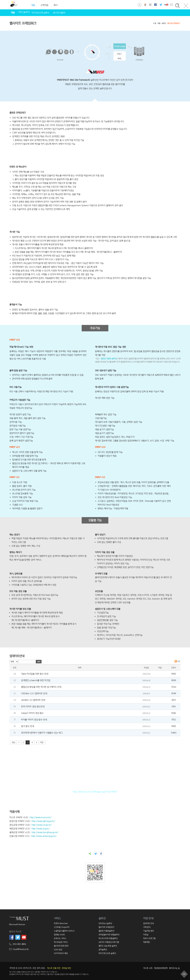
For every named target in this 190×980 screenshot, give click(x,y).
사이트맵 (150, 5)
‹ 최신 (13, 742)
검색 (39, 662)
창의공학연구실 (145, 5)
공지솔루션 (103, 949)
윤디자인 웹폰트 (59, 13)
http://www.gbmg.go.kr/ (43, 821)
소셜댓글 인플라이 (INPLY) (64, 931)
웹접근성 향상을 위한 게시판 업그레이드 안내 (41, 687)
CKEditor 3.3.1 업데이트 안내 (34, 693)
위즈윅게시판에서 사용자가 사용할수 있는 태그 (42, 733)
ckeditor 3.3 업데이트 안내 (33, 700)
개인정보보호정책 (161, 968)
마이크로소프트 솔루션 (40, 13)
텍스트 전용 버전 (54, 968)
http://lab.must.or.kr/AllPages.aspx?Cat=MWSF (95, 792)
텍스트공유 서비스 (61, 942)
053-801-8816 (19, 944)
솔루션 (164, 23)
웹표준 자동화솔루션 (106, 931)
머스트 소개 (148, 968)
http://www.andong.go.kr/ (44, 836)
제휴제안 (147, 942)
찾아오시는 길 (174, 968)
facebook (101, 854)
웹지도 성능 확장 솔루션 (108, 946)
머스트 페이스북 (156, 5)
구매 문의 (147, 927)
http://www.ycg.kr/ (41, 829)
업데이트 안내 (149, 923)
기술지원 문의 (149, 931)
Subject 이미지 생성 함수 (32, 713)
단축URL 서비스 (60, 938)
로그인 (140, 5)
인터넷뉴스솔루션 (105, 923)
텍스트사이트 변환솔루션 (108, 938)
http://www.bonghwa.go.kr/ (45, 832)
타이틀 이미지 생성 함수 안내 (34, 720)
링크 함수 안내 (28, 726)
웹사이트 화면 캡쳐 (61, 946)
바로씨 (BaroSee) (61, 923)
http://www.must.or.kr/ (40, 817)
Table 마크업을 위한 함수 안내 (35, 674)
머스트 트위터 (161, 5)
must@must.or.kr (21, 949)
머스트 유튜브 (166, 5)
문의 (172, 5)
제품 (159, 23)
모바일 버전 (66, 968)
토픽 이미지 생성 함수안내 (33, 707)
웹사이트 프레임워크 (174, 23)
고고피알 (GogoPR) (62, 927)
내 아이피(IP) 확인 (61, 953)
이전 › (42, 742)
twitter (96, 854)
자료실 (146, 935)
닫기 (186, 6)
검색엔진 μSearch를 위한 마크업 (36, 680)
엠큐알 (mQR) (59, 935)
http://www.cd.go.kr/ (42, 825)
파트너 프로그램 (149, 938)
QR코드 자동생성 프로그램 (109, 942)
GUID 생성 (58, 949)
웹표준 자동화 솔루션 (109, 359)
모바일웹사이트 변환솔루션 (109, 935)
